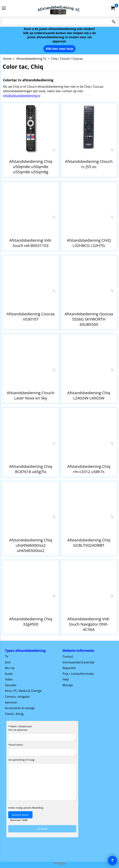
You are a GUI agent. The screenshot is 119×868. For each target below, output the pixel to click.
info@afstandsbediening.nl (22, 96)
